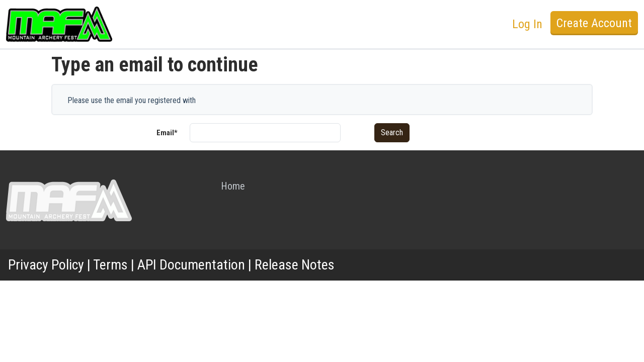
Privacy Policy (46, 265)
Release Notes (295, 265)
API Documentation (191, 265)
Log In (527, 24)
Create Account (594, 23)
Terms (110, 265)
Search (392, 132)
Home (233, 186)
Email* (167, 133)
